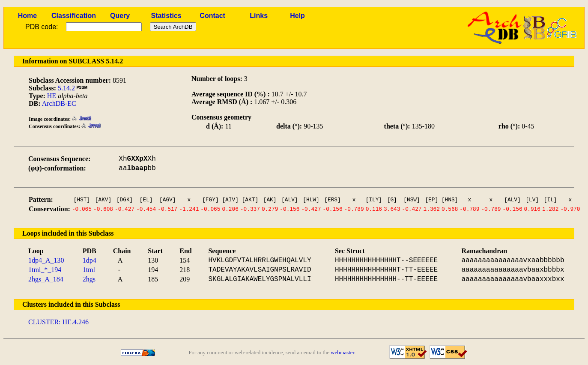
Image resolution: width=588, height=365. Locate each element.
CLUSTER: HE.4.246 (58, 322)
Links (259, 16)
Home (27, 16)
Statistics (166, 16)
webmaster (342, 353)
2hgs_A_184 (46, 279)
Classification (74, 16)
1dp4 (90, 260)
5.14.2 (66, 88)
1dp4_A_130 (46, 260)
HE (52, 96)
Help (297, 16)
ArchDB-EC (59, 103)
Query (120, 16)
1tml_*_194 (45, 270)
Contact (212, 16)
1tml (89, 270)
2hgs (89, 279)
